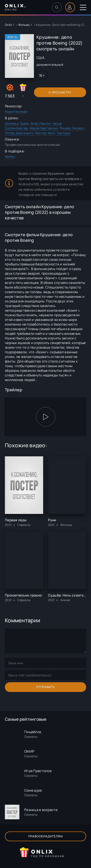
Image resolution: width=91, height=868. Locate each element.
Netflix (10, 157)
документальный (50, 65)
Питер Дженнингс (19, 133)
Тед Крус (63, 133)
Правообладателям (45, 836)
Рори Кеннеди (16, 112)
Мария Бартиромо (44, 128)
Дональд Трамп (17, 123)
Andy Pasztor (41, 123)
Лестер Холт (45, 133)
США (40, 58)
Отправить (46, 687)
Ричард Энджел (72, 128)
